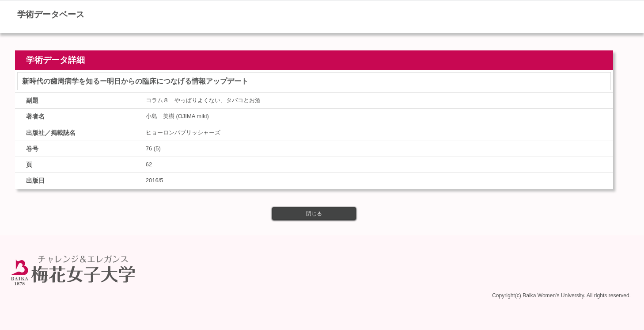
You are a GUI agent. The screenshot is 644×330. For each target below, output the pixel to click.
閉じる (314, 214)
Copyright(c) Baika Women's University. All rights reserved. (561, 295)
